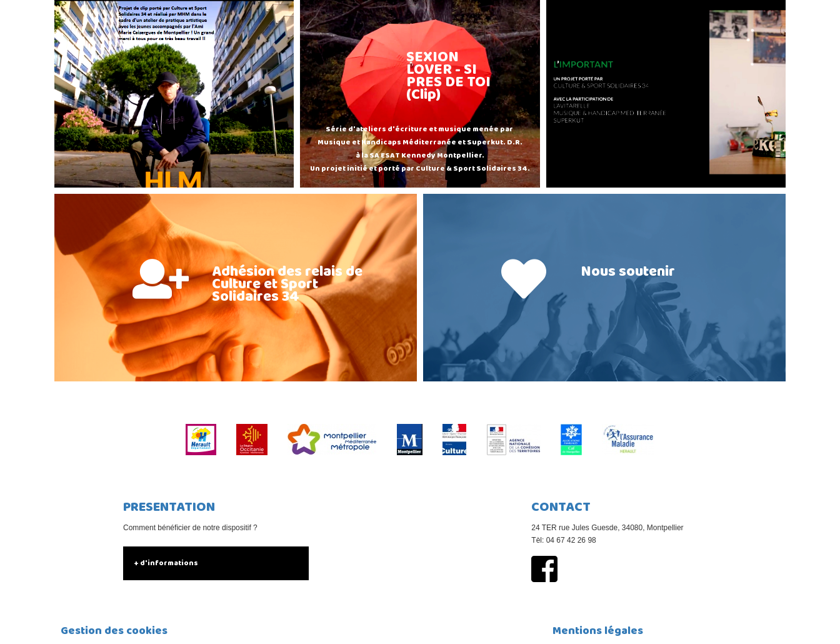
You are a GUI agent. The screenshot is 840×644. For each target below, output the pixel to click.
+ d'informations (166, 563)
